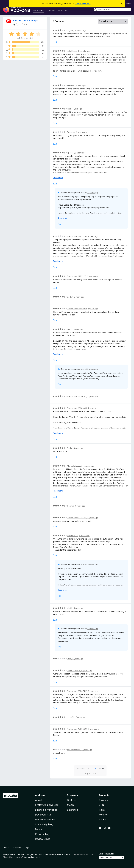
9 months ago (80, 30)
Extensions (39, 11)
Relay (102, 810)
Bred (69, 659)
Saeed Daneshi (74, 750)
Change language (107, 854)
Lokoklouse (72, 51)
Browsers (104, 800)
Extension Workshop (46, 810)
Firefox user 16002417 (77, 309)
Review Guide (43, 839)
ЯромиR (71, 153)
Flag (55, 42)
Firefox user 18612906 (77, 236)
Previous (81, 768)
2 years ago (81, 132)
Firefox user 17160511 (77, 396)
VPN (101, 805)
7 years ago (93, 691)
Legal (27, 848)
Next (102, 768)
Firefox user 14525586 (77, 729)
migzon (70, 30)
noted (28, 854)
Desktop (72, 800)
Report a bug (42, 834)
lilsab (69, 109)
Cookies (17, 848)
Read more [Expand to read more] (58, 178)
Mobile (71, 805)
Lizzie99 (71, 717)
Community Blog (44, 824)
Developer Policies (45, 819)
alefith (70, 608)
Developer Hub (43, 815)
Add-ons (40, 795)
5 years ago (93, 518)
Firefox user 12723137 (77, 276)
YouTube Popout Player (25, 21)
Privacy (6, 848)
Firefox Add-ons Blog (47, 805)
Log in (128, 3)
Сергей (70, 506)
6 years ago (87, 670)
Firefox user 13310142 (77, 518)
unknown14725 (74, 670)
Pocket (103, 819)
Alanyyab (71, 85)
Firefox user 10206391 (77, 408)
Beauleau (71, 132)
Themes (51, 11)
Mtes (69, 329)
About (38, 800)
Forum (38, 829)
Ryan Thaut (22, 24)
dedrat (70, 297)
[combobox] (112, 9)
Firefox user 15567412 (77, 691)
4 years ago (93, 408)
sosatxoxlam (73, 536)
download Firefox (83, 3)
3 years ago (79, 297)
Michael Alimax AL (75, 466)
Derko (70, 448)
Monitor (103, 815)
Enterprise (72, 810)
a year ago (81, 85)
